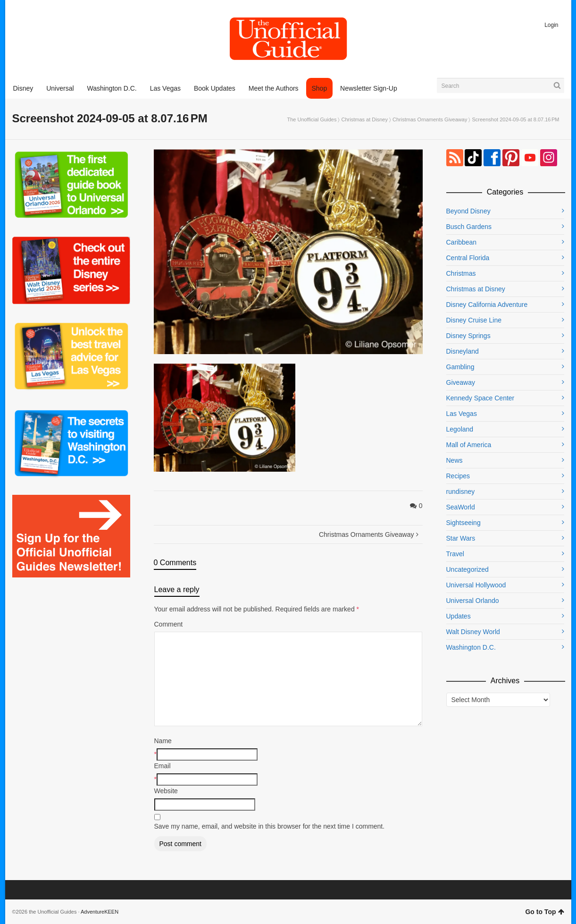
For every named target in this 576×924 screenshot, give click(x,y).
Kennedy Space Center (480, 398)
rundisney (461, 492)
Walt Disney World (473, 632)
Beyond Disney (468, 211)
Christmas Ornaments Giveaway (430, 119)
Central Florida (468, 258)
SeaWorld (461, 507)
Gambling (460, 367)
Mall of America (469, 445)
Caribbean (462, 242)
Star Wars (461, 538)
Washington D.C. (471, 647)
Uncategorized (467, 569)
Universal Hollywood (476, 585)
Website (166, 791)
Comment (169, 624)
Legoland (460, 429)
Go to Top (544, 912)
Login (551, 25)
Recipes (458, 476)
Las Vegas (462, 414)
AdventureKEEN (100, 912)
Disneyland (463, 351)
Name (163, 741)
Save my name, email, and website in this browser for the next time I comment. (270, 826)
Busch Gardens (469, 227)
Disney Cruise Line (474, 320)
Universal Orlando (473, 601)
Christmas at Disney (365, 119)
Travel (455, 554)
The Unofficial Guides (312, 119)
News (455, 460)
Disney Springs (468, 336)
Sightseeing (463, 523)
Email (163, 766)
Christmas (461, 273)
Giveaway (461, 382)
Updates (459, 616)
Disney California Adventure (487, 305)
